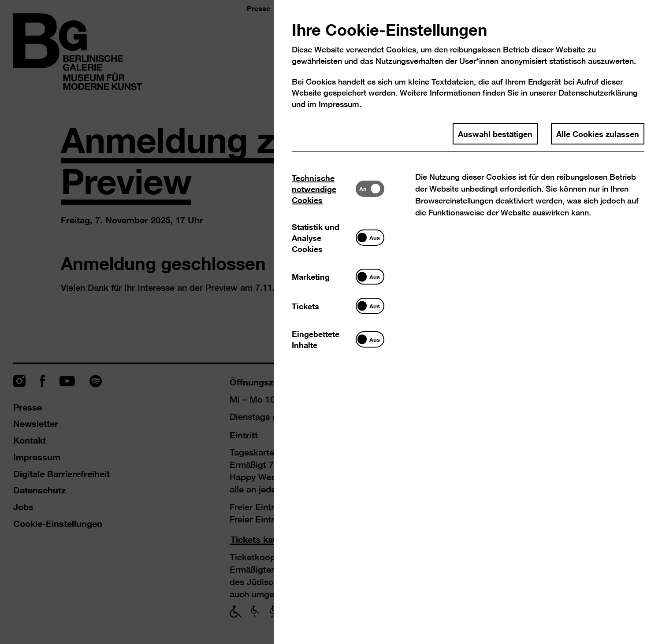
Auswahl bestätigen (495, 133)
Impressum (339, 104)
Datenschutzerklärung (598, 93)
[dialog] (331, 322)
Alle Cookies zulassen (598, 133)
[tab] (324, 189)
